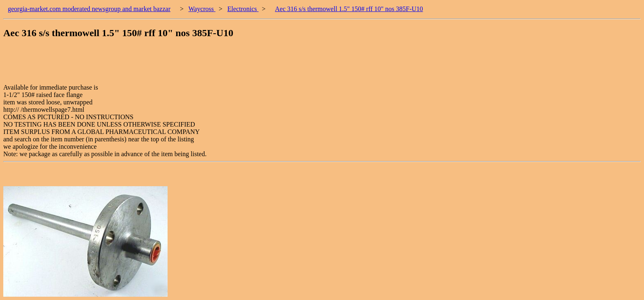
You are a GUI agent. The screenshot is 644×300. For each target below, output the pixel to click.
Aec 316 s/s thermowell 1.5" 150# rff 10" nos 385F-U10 (349, 9)
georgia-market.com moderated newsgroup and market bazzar (89, 9)
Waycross (202, 9)
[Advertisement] (153, 65)
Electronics (243, 9)
